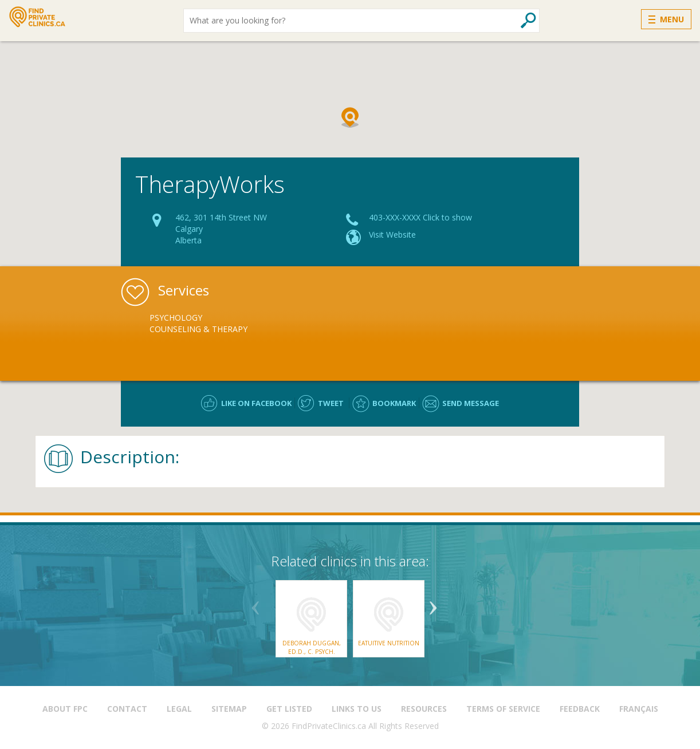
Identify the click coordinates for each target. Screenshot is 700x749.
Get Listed (289, 709)
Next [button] (433, 604)
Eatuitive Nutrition (389, 643)
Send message (471, 403)
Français (639, 709)
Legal (179, 709)
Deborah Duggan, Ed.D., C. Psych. (312, 647)
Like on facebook (256, 403)
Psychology (176, 318)
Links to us (357, 709)
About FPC (65, 709)
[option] (217, 324)
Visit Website (392, 234)
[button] (350, 117)
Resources (424, 709)
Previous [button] (255, 604)
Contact (127, 709)
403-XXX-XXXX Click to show (420, 217)
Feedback (580, 709)
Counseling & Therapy (198, 329)
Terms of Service (503, 709)
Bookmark (394, 403)
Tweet (331, 403)
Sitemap (229, 709)
